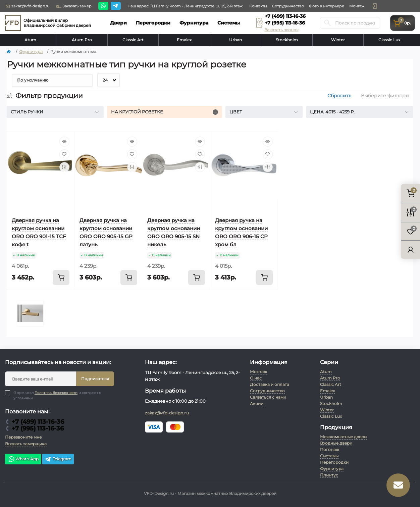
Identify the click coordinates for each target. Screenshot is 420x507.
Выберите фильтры (385, 96)
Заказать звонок (282, 30)
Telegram (58, 459)
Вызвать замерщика (26, 444)
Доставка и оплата (270, 384)
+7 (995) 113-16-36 (285, 23)
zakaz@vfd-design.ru (27, 6)
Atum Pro (82, 40)
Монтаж (357, 6)
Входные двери (336, 443)
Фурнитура (31, 52)
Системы (329, 456)
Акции (257, 403)
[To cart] (61, 277)
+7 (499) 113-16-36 (285, 16)
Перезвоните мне (23, 437)
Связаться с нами (268, 397)
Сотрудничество (288, 6)
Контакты (258, 6)
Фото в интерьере (327, 6)
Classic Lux (389, 40)
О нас (256, 378)
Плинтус (329, 475)
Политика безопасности (56, 393)
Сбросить (339, 96)
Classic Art (133, 40)
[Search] (327, 23)
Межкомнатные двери (343, 437)
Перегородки (334, 462)
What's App (23, 459)
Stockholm (287, 40)
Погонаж (330, 449)
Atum (30, 40)
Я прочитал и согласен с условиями (57, 395)
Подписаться (95, 379)
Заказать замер (74, 6)
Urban (235, 40)
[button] (374, 6)
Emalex (184, 40)
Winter (338, 40)
